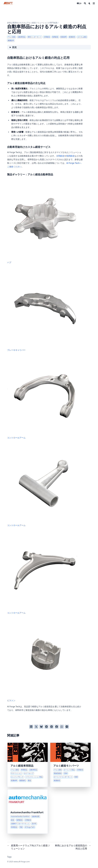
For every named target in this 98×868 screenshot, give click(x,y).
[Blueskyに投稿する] (41, 727)
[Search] (85, 3)
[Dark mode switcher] (90, 3)
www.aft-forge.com (22, 862)
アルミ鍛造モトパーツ (66, 766)
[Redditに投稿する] (46, 727)
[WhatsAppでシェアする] (62, 727)
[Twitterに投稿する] (36, 727)
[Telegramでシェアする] (67, 727)
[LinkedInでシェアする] (31, 727)
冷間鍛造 (60, 156)
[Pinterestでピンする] (52, 727)
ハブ (45, 222)
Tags (9, 857)
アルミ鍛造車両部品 (22, 766)
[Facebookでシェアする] (57, 727)
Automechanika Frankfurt (27, 812)
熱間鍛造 (70, 156)
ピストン (45, 660)
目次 (14, 47)
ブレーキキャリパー (45, 310)
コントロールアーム (45, 397)
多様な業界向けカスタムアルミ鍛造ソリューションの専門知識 (32, 23)
